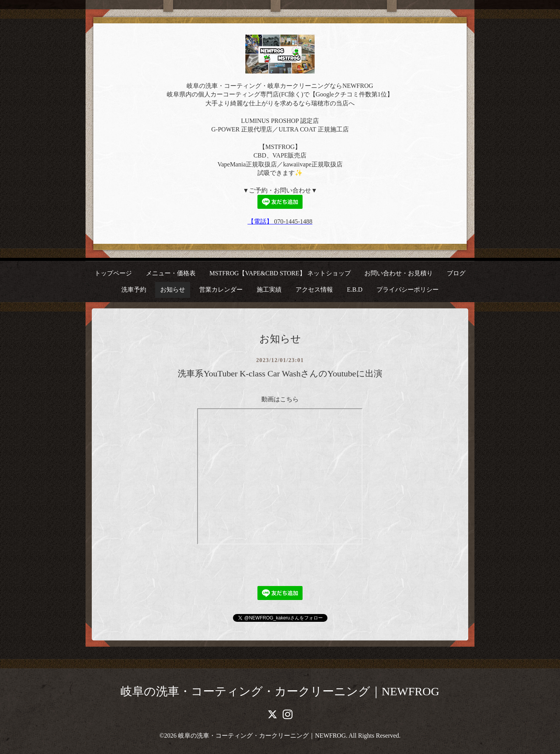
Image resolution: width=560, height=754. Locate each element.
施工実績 (269, 290)
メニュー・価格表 (171, 273)
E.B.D (355, 290)
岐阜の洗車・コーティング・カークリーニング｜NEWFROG (280, 691)
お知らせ (173, 290)
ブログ (456, 273)
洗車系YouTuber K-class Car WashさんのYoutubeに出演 (280, 374)
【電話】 (261, 221)
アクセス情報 (314, 290)
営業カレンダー (221, 290)
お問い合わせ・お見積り (399, 273)
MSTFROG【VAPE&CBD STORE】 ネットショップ (280, 273)
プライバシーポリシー (408, 290)
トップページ (113, 273)
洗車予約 (134, 290)
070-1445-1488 (293, 221)
